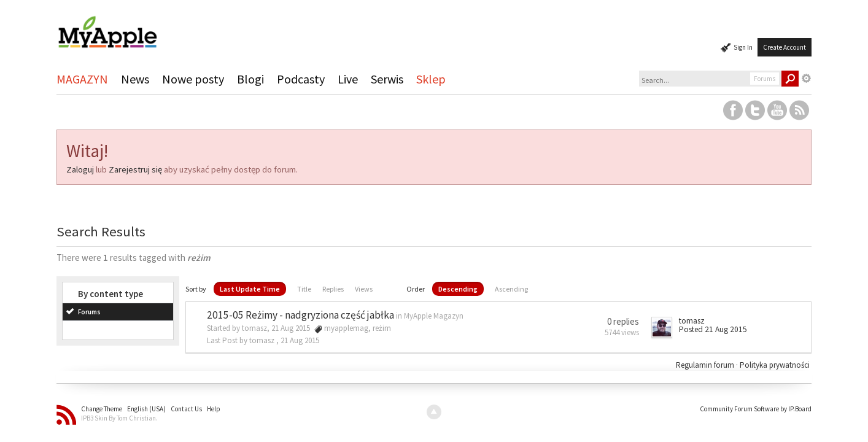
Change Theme (102, 409)
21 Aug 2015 (300, 340)
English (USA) (146, 409)
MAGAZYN (82, 79)
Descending (458, 289)
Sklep (431, 79)
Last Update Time (250, 289)
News (135, 79)
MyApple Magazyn (434, 316)
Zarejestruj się (135, 169)
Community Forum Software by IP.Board (756, 409)
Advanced (807, 79)
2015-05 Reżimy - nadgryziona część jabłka (300, 315)
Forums (89, 312)
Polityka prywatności (775, 365)
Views (364, 289)
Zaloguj (80, 169)
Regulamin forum (706, 365)
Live (348, 79)
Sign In (743, 47)
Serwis (387, 79)
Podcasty (301, 79)
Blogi (250, 79)
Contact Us (186, 409)
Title (304, 289)
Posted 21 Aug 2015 (713, 329)
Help (214, 409)
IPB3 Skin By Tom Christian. (119, 418)
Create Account (785, 47)
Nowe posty (193, 79)
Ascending (511, 289)
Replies (333, 289)
